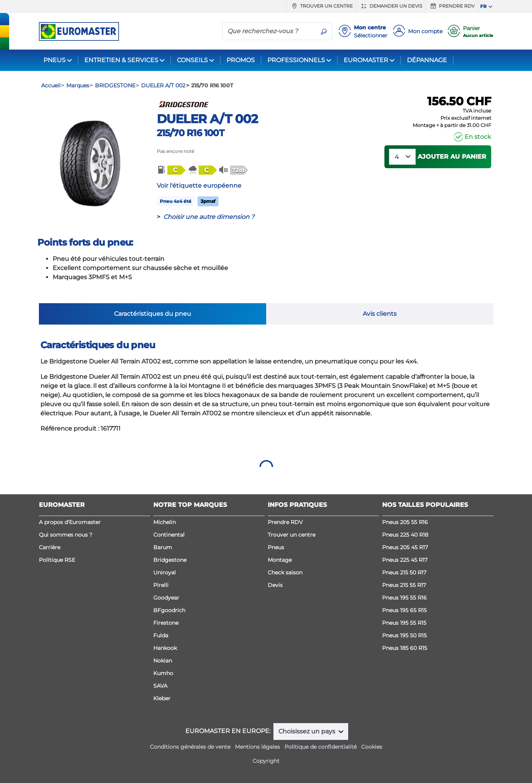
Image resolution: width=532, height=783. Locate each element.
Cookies (372, 747)
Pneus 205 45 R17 (405, 547)
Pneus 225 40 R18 (405, 535)
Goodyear (166, 598)
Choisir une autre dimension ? (209, 217)
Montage (280, 560)
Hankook (165, 648)
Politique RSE (57, 560)
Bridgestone (170, 560)
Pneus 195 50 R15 (404, 635)
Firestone (166, 623)
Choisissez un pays (308, 731)
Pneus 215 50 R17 (404, 572)
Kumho (163, 673)
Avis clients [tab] (380, 314)
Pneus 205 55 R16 (405, 522)
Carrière (50, 547)
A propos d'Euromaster (70, 522)
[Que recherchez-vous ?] (269, 31)
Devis (275, 585)
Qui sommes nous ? (66, 535)
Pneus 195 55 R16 (404, 598)
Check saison (285, 572)
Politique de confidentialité (321, 747)
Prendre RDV (452, 6)
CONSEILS (192, 60)
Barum (163, 547)
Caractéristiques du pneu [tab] (153, 314)
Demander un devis (391, 6)
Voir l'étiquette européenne (199, 186)
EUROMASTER (366, 60)
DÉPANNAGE (427, 60)
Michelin (165, 522)
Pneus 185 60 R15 (405, 648)
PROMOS (241, 60)
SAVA (160, 686)
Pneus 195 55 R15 (404, 623)
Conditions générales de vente (190, 747)
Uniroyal (165, 572)
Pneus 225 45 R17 (405, 560)
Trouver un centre (321, 6)
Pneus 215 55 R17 (404, 585)
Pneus (276, 547)
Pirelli (161, 585)
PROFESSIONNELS (296, 60)
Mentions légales (257, 747)
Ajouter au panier (452, 157)
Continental (169, 535)
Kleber (162, 698)
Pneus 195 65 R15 (404, 610)
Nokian (163, 661)
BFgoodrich (169, 610)
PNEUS (55, 60)
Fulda (161, 635)
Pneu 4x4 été (176, 201)
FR (483, 6)
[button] (171, 170)
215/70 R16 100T (190, 133)
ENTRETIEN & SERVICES (121, 60)
